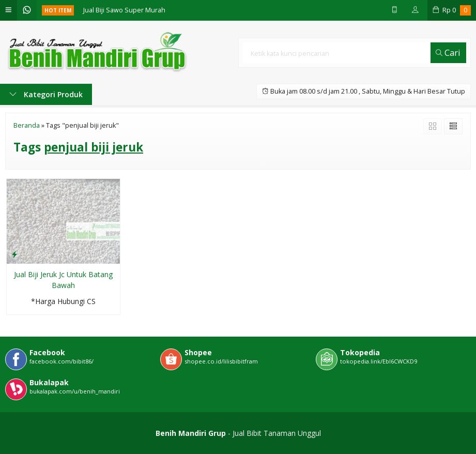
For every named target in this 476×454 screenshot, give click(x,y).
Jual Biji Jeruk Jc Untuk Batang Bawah (63, 280)
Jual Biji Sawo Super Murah (124, 10)
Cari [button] (448, 52)
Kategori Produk (46, 94)
